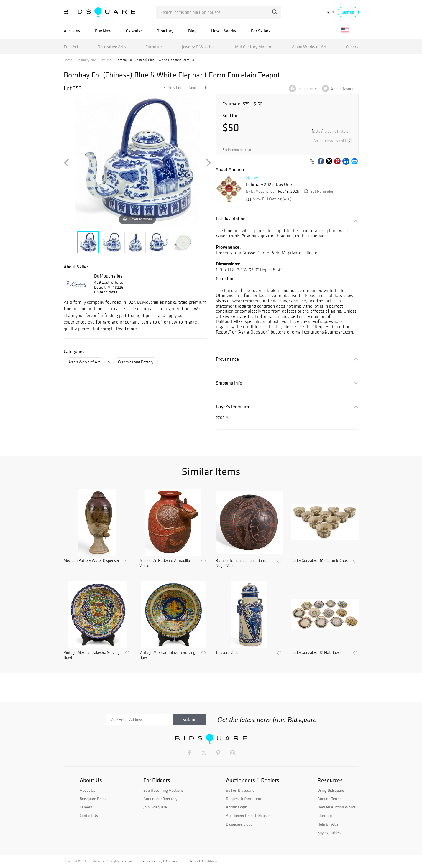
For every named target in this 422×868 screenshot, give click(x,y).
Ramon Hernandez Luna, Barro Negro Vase (241, 563)
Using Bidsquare (331, 790)
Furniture (154, 47)
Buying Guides (329, 833)
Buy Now (103, 31)
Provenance (227, 359)
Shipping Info (229, 383)
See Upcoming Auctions (163, 790)
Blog (192, 31)
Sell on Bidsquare (240, 790)
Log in (329, 12)
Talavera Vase (227, 653)
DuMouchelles (108, 276)
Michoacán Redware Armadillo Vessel (165, 563)
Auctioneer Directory (160, 799)
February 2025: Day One (94, 60)
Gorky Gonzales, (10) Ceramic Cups (320, 561)
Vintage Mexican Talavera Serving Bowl (92, 655)
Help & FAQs (328, 824)
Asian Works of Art (309, 47)
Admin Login (237, 807)
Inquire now (307, 89)
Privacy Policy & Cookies (160, 861)
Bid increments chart (237, 150)
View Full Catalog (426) (268, 199)
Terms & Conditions (203, 861)
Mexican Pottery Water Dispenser (91, 561)
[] (330, 131)
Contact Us (89, 816)
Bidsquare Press (93, 799)
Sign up (348, 12)
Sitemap (325, 816)
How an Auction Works (336, 807)
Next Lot (198, 88)
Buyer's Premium (232, 407)
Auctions (72, 31)
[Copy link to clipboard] (312, 162)
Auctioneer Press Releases (248, 816)
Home (68, 60)
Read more (126, 329)
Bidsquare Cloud (239, 824)
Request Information (243, 799)
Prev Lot (172, 88)
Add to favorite (343, 89)
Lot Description (231, 219)
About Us (87, 790)
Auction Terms (329, 799)
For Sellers (261, 31)
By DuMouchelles (260, 191)
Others (352, 47)
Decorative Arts (112, 47)
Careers (86, 807)
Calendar (134, 31)
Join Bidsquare (155, 807)
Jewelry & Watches (199, 47)
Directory (165, 31)
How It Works (224, 31)
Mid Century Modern (254, 47)
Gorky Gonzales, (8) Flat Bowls (316, 653)
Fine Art (71, 47)
